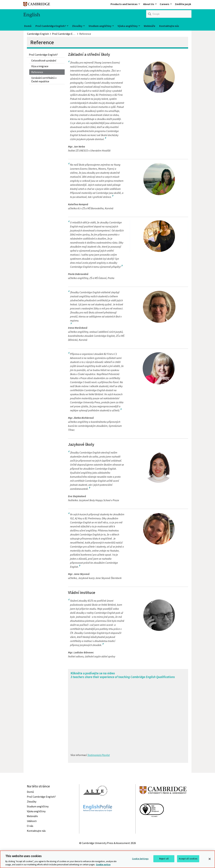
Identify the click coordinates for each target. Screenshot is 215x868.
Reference (37, 72)
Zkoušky (77, 26)
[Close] (210, 859)
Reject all (164, 859)
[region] (107, 859)
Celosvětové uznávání (44, 60)
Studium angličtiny (100, 26)
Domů (28, 26)
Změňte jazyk (183, 4)
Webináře (149, 26)
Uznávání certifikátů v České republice (44, 79)
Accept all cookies (188, 859)
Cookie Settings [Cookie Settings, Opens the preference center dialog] (140, 859)
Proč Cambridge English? (51, 26)
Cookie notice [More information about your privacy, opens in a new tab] (103, 865)
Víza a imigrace (40, 66)
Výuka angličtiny (128, 26)
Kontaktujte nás (169, 26)
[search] (169, 14)
